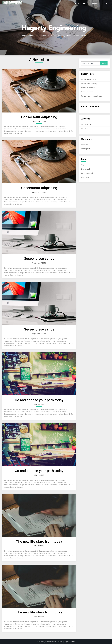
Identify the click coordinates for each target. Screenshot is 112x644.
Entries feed (85, 169)
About (85, 3)
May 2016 (85, 128)
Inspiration (85, 145)
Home (77, 3)
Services (95, 3)
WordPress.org (86, 177)
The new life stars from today (39, 541)
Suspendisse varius (39, 258)
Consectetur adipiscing (39, 117)
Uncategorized (86, 149)
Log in (83, 165)
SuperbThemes (70, 642)
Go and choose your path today (39, 400)
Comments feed (87, 173)
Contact (105, 3)
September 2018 (87, 124)
